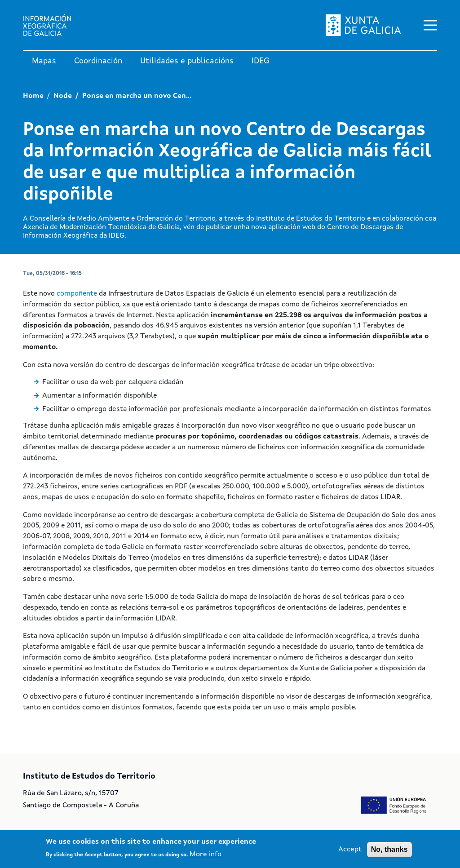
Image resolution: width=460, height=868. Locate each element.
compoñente (78, 294)
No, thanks (389, 849)
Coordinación (98, 61)
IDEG (261, 61)
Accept (350, 850)
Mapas (44, 61)
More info (206, 855)
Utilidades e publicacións (187, 61)
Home (33, 96)
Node (63, 96)
